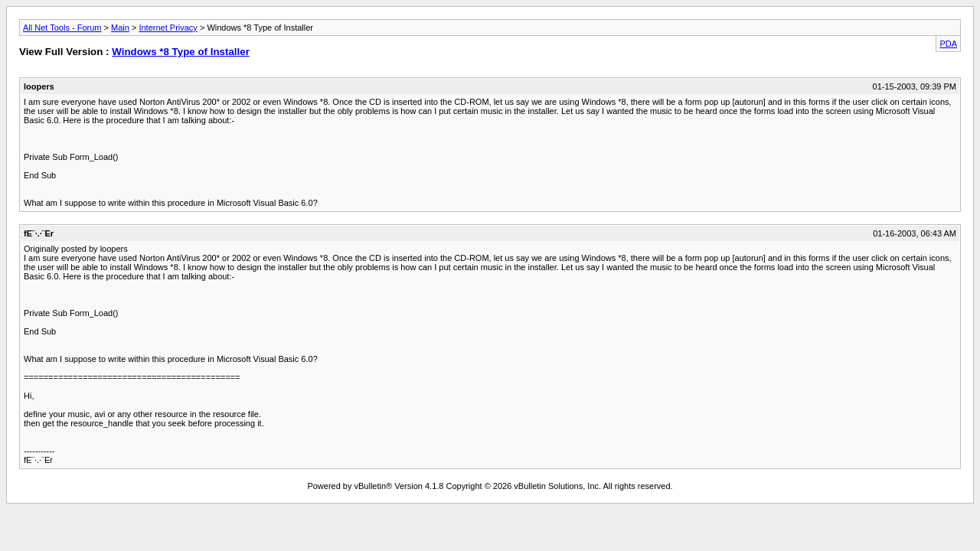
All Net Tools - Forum (62, 28)
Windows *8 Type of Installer (181, 52)
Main (120, 28)
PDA (948, 44)
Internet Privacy (168, 28)
